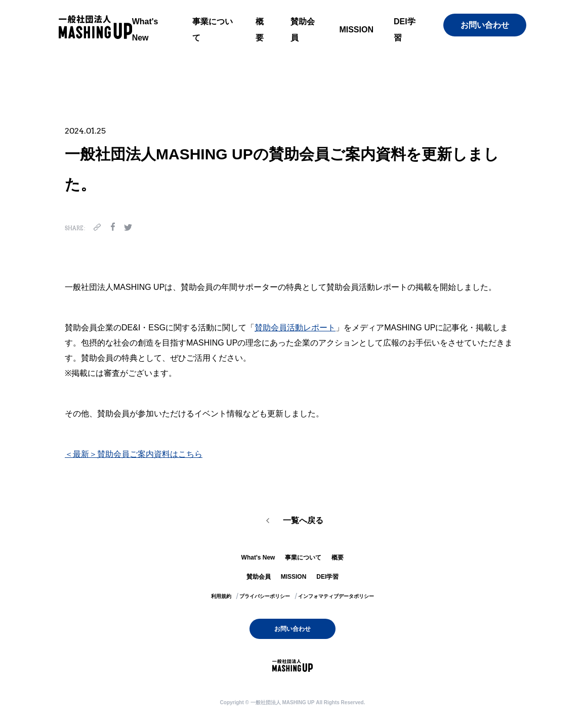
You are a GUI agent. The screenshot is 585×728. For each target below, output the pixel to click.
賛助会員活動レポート (295, 328)
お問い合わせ (485, 25)
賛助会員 (259, 577)
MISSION (356, 30)
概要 (338, 558)
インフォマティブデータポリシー (336, 596)
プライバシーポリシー (265, 596)
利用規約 (221, 596)
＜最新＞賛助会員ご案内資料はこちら (134, 454)
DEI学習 (327, 577)
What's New (258, 558)
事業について (303, 558)
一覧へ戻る (303, 520)
